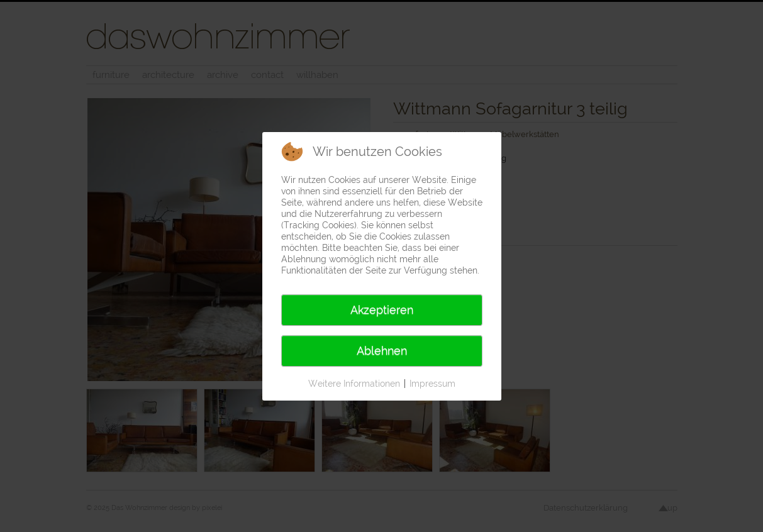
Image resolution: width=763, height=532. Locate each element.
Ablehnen (382, 351)
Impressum (432, 384)
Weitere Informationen (354, 384)
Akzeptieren (382, 310)
